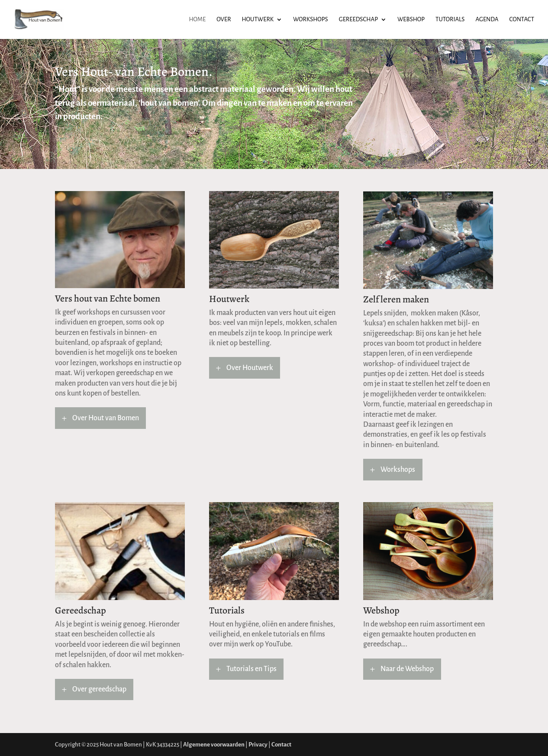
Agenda (487, 19)
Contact (522, 19)
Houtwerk (258, 19)
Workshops (311, 19)
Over (224, 19)
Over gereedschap (99, 689)
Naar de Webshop (407, 669)
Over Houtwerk (250, 368)
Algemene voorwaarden (214, 745)
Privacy (258, 745)
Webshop (411, 19)
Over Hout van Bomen (106, 418)
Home (198, 19)
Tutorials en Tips (251, 669)
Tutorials (450, 19)
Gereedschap (358, 19)
